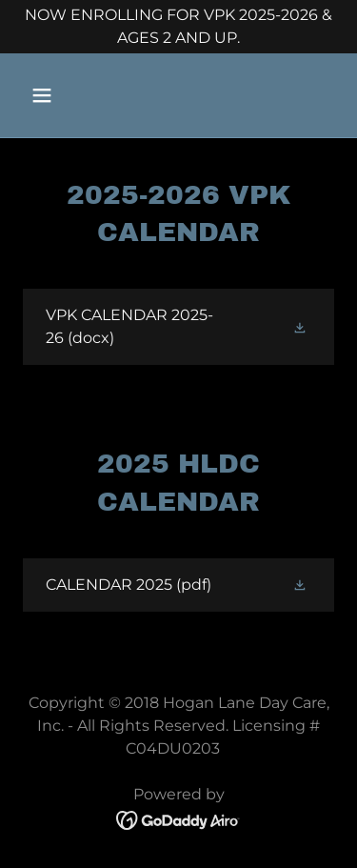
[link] (178, 327)
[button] (59, 95)
